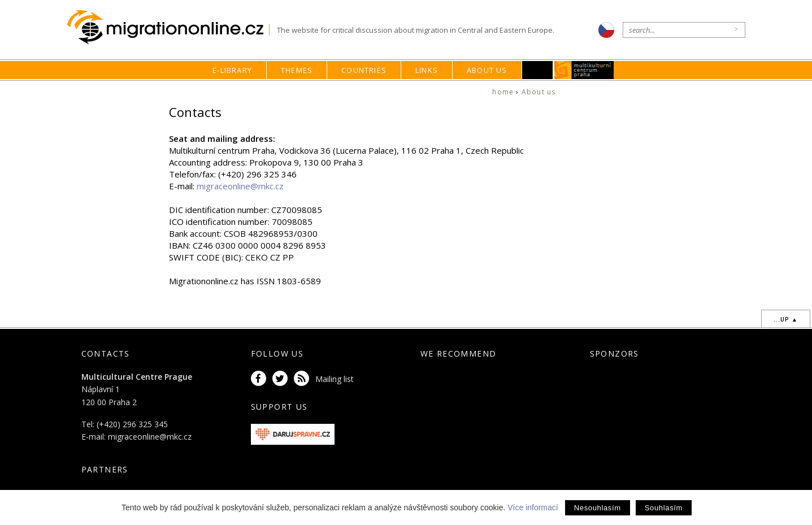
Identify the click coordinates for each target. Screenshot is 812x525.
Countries (364, 70)
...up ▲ (786, 319)
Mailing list (335, 379)
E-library (232, 70)
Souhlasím (664, 508)
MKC (584, 70)
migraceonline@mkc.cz (240, 186)
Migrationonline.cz (168, 27)
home (503, 92)
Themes (297, 70)
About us (487, 70)
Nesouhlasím (598, 508)
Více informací (533, 507)
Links (427, 70)
